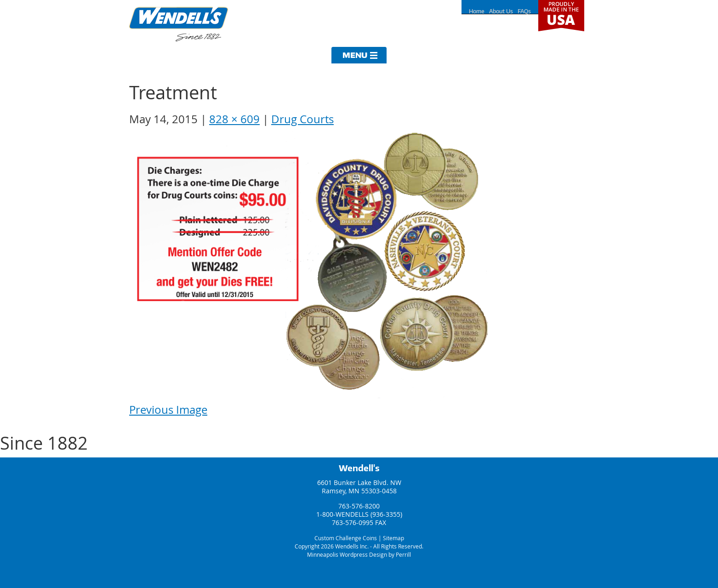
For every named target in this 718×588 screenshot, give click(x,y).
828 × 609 (234, 119)
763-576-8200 (359, 506)
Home (477, 11)
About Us (501, 11)
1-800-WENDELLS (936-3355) (359, 514)
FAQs (524, 11)
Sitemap (393, 538)
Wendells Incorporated (179, 24)
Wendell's (359, 468)
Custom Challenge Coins (346, 538)
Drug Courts (302, 119)
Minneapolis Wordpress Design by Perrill (359, 554)
